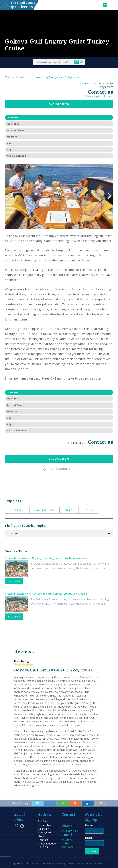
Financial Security (73, 864)
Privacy (55, 864)
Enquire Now (59, 104)
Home (8, 77)
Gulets (69, 510)
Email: (89, 838)
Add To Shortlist (59, 469)
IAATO (106, 864)
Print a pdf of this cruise (94, 83)
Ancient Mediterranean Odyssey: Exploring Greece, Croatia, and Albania (46, 558)
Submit (92, 852)
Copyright (16, 864)
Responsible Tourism (92, 864)
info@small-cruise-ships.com (68, 843)
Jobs (62, 864)
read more (14, 581)
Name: (89, 825)
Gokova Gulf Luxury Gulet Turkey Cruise (57, 77)
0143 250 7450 (70, 831)
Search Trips (23, 77)
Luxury (89, 510)
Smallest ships (44, 510)
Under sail (17, 510)
